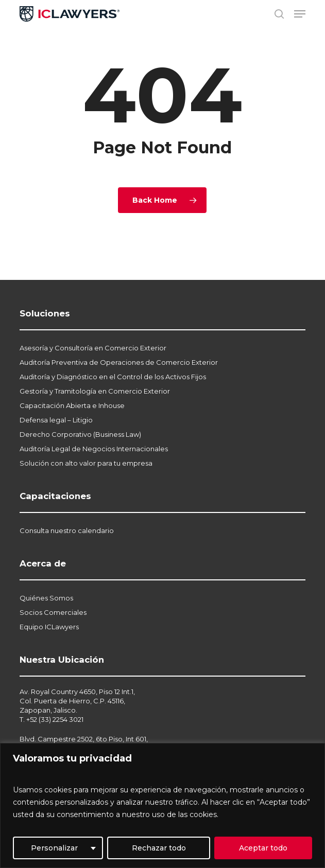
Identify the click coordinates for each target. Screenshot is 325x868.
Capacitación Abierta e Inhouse (72, 405)
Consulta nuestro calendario (67, 530)
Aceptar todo (263, 848)
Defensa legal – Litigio (56, 420)
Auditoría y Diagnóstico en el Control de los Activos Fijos (113, 377)
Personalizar (54, 848)
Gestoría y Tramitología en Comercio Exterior (95, 391)
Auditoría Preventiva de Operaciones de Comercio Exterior (119, 362)
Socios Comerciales (53, 612)
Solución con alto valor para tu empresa (86, 463)
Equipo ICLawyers (49, 627)
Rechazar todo (159, 848)
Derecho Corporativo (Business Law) (80, 434)
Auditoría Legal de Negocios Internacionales (94, 449)
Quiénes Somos (46, 598)
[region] (162, 805)
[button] (300, 14)
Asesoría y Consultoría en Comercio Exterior (93, 348)
